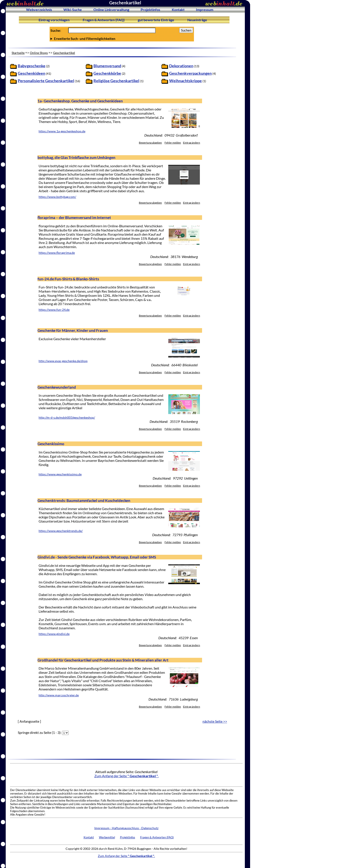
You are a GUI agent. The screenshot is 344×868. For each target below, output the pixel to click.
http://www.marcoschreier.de (59, 695)
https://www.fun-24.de (54, 310)
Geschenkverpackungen (190, 73)
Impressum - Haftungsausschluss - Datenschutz (126, 828)
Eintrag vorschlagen (54, 20)
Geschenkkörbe (107, 73)
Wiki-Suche (73, 10)
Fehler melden (173, 143)
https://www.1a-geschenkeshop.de (62, 131)
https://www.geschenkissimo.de (60, 474)
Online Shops (39, 53)
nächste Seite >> (215, 721)
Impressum (205, 10)
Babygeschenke (32, 66)
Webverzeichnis (39, 10)
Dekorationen (181, 66)
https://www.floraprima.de (57, 253)
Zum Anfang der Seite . (126, 776)
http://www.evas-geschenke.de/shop (63, 361)
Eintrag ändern (192, 143)
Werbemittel (107, 837)
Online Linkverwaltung (111, 10)
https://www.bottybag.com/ (57, 197)
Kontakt (178, 10)
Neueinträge (197, 20)
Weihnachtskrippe (185, 81)
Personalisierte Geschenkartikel (46, 81)
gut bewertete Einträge (156, 20)
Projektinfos (150, 10)
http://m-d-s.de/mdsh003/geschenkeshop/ (67, 418)
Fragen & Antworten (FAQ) (104, 20)
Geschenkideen (31, 73)
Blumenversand (107, 66)
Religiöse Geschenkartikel (116, 81)
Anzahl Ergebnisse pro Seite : (122, 39)
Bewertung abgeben (150, 143)
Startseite (18, 53)
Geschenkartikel (64, 53)
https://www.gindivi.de (54, 634)
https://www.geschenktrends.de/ (61, 531)
